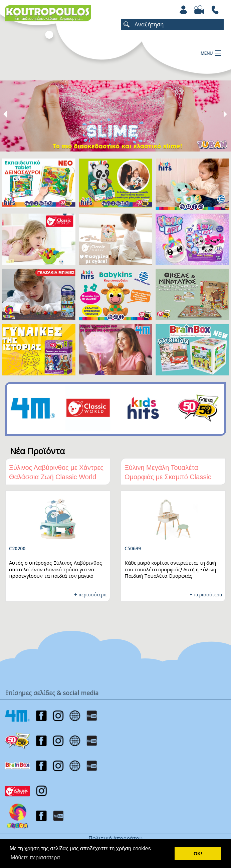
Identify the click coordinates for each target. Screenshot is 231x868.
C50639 (133, 548)
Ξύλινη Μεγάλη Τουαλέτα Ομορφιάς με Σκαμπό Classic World (168, 477)
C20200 (17, 548)
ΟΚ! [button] (198, 854)
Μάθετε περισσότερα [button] (35, 857)
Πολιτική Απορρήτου (115, 838)
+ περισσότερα (90, 595)
